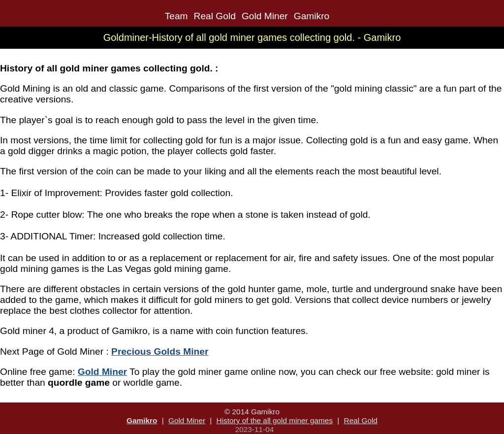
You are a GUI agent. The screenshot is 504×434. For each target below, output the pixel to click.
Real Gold (215, 16)
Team (176, 16)
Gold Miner (265, 16)
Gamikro (312, 16)
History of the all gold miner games (275, 420)
